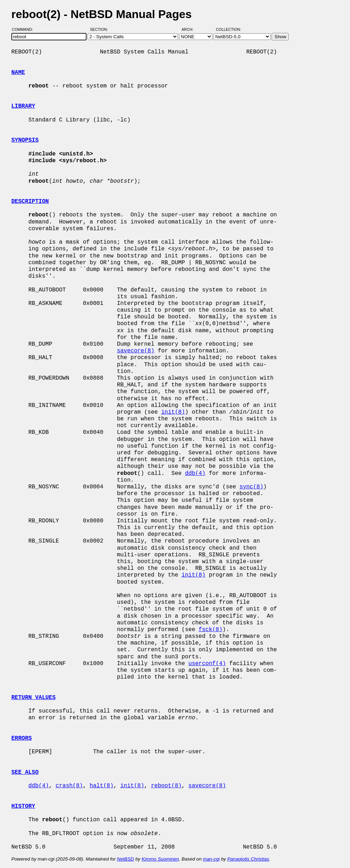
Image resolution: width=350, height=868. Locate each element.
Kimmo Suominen (160, 859)
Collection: (229, 29)
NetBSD (126, 859)
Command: (25, 29)
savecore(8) (136, 351)
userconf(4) (207, 664)
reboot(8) (166, 786)
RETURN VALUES (34, 698)
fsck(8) (210, 630)
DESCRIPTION (30, 202)
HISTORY (23, 806)
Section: (101, 29)
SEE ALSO (25, 772)
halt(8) (102, 786)
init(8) (173, 412)
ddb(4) (195, 473)
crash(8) (69, 786)
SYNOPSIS (25, 140)
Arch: (191, 29)
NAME (18, 73)
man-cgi (211, 859)
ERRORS (22, 738)
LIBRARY (23, 106)
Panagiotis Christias (248, 859)
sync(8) (251, 487)
